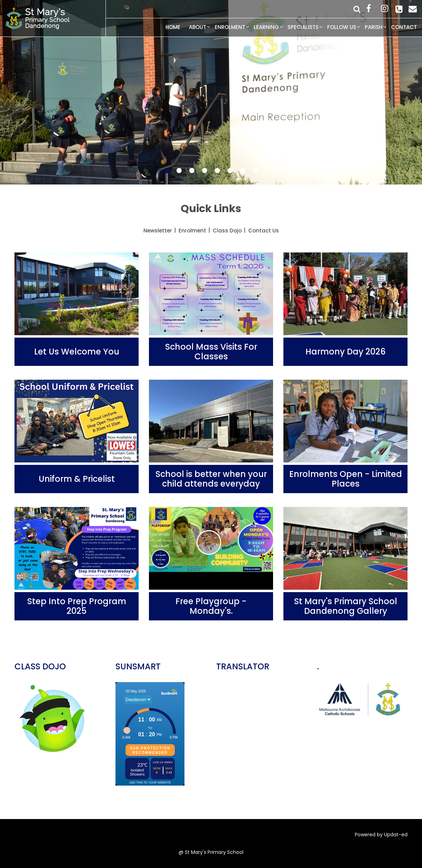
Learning (266, 27)
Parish (374, 27)
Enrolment (230, 27)
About (198, 27)
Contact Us (264, 231)
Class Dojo (227, 231)
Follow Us (342, 27)
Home (173, 27)
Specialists (303, 27)
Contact (404, 27)
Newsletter (158, 231)
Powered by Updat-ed (381, 835)
